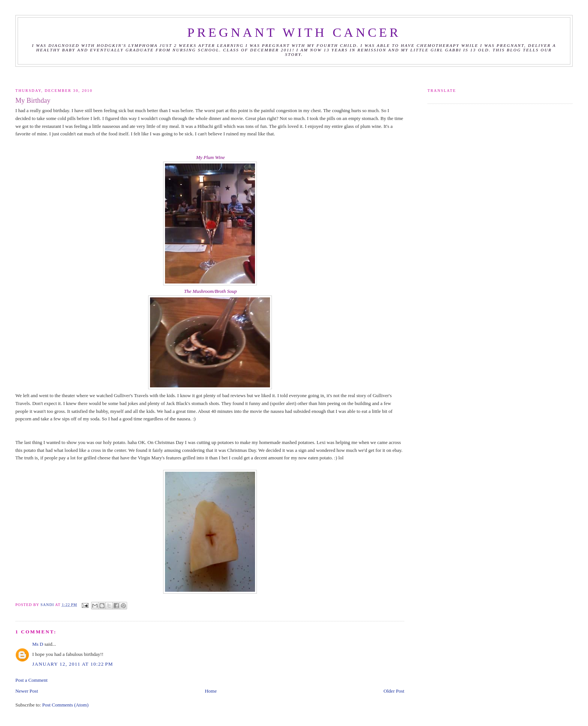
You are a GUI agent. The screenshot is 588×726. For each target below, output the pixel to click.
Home (211, 691)
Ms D (38, 644)
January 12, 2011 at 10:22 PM (73, 664)
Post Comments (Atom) (65, 705)
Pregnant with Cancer (294, 32)
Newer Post (27, 691)
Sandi (48, 605)
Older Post (394, 691)
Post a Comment (31, 680)
